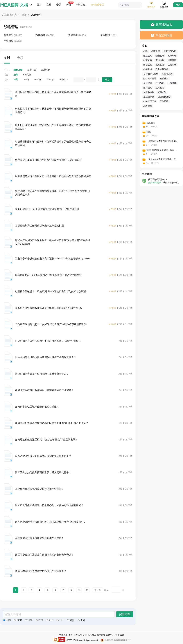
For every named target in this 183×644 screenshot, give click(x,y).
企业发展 (160, 56)
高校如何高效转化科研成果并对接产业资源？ (39, 538)
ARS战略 (160, 83)
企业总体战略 (164, 97)
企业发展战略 (170, 51)
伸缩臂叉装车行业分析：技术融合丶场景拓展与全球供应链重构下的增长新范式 (53, 111)
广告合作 (73, 635)
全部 (16, 75)
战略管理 (11, 27)
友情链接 (83, 635)
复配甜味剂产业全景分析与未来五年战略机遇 (39, 226)
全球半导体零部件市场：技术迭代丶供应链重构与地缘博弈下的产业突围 (53, 94)
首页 (39, 5)
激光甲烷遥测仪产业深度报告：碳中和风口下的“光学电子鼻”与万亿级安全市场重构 (53, 242)
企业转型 (148, 83)
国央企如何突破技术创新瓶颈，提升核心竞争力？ (42, 374)
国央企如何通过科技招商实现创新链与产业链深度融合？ (46, 357)
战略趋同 (160, 88)
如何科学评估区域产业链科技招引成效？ (37, 407)
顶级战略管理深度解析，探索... (161, 150)
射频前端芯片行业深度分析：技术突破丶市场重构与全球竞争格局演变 (53, 176)
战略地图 (148, 106)
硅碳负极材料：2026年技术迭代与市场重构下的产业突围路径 (48, 275)
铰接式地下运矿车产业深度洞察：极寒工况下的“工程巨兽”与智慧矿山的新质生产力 (53, 193)
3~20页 (38, 80)
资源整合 (164, 78)
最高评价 (45, 70)
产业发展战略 (162, 69)
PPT (39, 620)
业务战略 (172, 83)
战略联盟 (160, 65)
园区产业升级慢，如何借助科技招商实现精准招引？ (43, 456)
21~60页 (50, 80)
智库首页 (63, 635)
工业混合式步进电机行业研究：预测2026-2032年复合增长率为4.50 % (53, 259)
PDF (29, 620)
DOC (18, 620)
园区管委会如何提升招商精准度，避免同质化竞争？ (43, 472)
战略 (145, 51)
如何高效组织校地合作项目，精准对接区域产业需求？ (44, 390)
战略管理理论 (150, 101)
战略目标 (148, 69)
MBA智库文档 (9, 15)
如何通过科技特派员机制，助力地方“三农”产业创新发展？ (46, 440)
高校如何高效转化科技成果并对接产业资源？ (39, 489)
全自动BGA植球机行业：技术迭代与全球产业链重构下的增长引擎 (51, 324)
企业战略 (148, 56)
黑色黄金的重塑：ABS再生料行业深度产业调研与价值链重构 (48, 160)
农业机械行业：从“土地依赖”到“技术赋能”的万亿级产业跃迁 (47, 209)
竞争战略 (172, 56)
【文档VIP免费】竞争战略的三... (162, 159)
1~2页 (26, 80)
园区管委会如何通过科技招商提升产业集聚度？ (41, 571)
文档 (49, 5)
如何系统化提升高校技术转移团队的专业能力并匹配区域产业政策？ (52, 423)
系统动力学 (149, 92)
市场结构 (160, 60)
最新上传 (18, 70)
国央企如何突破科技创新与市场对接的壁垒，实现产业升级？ (48, 341)
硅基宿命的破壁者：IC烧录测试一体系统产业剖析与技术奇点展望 (50, 291)
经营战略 (148, 60)
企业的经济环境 (151, 74)
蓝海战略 (148, 88)
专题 (59, 5)
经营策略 (172, 60)
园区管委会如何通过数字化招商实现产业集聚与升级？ (44, 555)
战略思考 (172, 65)
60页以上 (64, 80)
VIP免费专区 (97, 5)
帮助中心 (110, 635)
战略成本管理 (150, 78)
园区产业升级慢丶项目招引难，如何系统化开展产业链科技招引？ (50, 522)
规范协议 (92, 635)
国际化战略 (167, 74)
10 (87, 590)
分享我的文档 (161, 24)
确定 (107, 80)
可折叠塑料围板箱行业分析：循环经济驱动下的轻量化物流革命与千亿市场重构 (53, 143)
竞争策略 (164, 101)
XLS (50, 620)
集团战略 (148, 65)
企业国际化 (149, 97)
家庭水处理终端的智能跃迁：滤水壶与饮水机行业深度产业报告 (49, 308)
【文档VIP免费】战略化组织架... (162, 141)
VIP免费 (27, 75)
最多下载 (32, 70)
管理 (24, 15)
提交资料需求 (155, 182)
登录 (178, 5)
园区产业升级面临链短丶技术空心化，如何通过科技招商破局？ (49, 505)
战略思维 (162, 92)
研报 (68, 5)
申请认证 (81, 5)
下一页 (98, 590)
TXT (60, 620)
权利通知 (101, 635)
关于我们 (120, 635)
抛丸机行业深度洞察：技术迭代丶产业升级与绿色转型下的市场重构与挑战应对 (53, 127)
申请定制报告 (161, 35)
